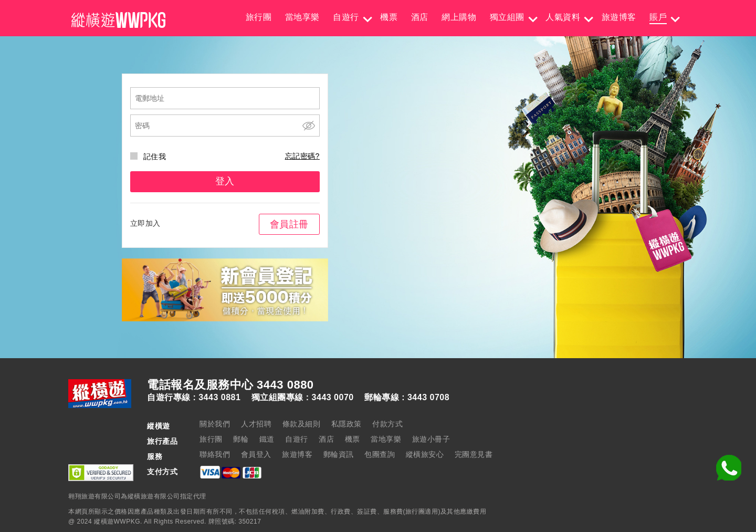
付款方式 (387, 424)
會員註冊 (289, 224)
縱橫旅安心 (425, 454)
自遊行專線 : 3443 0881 (194, 398)
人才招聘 (256, 424)
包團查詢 (380, 454)
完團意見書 (474, 454)
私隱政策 (346, 424)
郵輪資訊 (339, 454)
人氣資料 (563, 17)
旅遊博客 (619, 17)
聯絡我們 (215, 454)
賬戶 (658, 17)
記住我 (148, 157)
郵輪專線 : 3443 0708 (407, 398)
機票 (389, 17)
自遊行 (346, 17)
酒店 (420, 17)
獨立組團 (507, 17)
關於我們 (215, 424)
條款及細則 (302, 424)
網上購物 (459, 17)
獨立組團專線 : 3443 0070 (303, 398)
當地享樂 (302, 17)
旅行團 (259, 17)
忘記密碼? (302, 156)
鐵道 (267, 439)
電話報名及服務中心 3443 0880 (230, 385)
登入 (225, 181)
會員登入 (256, 454)
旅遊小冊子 (431, 439)
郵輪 (241, 439)
